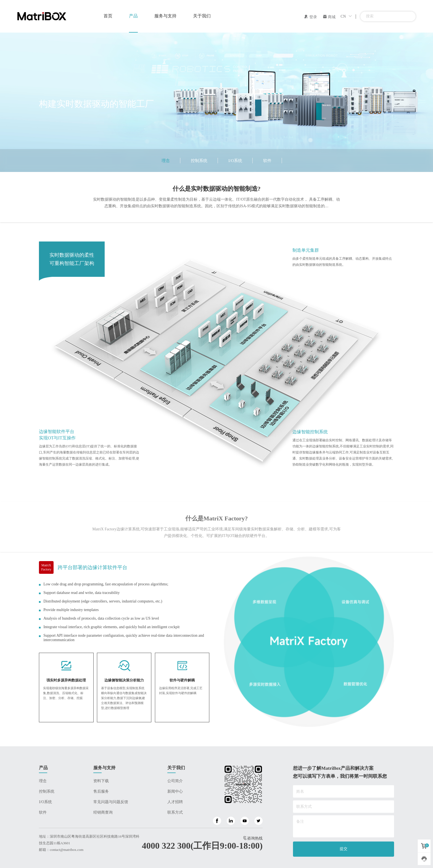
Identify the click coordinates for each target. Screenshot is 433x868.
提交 (344, 849)
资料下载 (101, 781)
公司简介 (175, 781)
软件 (267, 161)
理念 (166, 161)
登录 (310, 17)
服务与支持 (165, 16)
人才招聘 (175, 802)
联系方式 (175, 812)
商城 (329, 17)
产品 (133, 16)
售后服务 (101, 791)
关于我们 (202, 16)
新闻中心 (175, 791)
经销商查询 (103, 812)
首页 (108, 16)
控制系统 (199, 161)
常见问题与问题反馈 (111, 802)
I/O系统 (235, 161)
